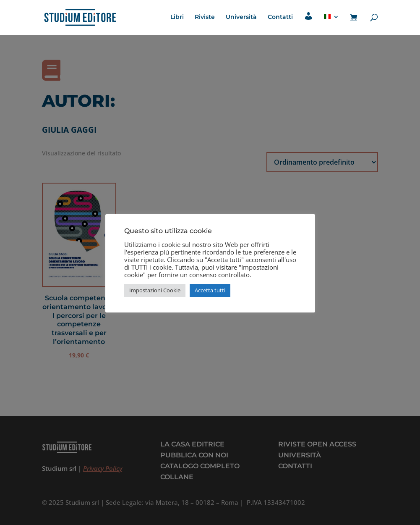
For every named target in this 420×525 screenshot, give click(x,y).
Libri (177, 17)
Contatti (280, 17)
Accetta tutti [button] (210, 290)
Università (241, 17)
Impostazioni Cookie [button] (155, 290)
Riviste (205, 17)
